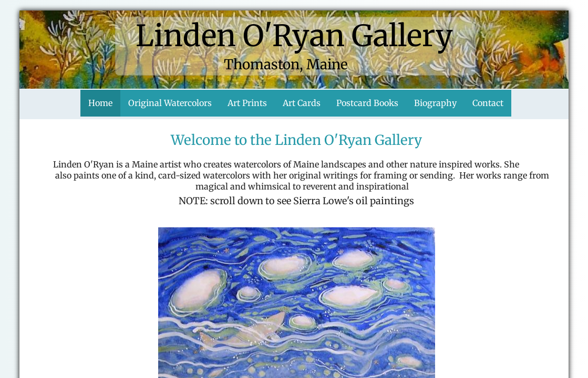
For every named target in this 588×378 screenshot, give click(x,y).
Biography (435, 103)
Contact (488, 103)
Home (100, 103)
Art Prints (247, 103)
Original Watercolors (170, 103)
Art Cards (302, 103)
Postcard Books (367, 103)
